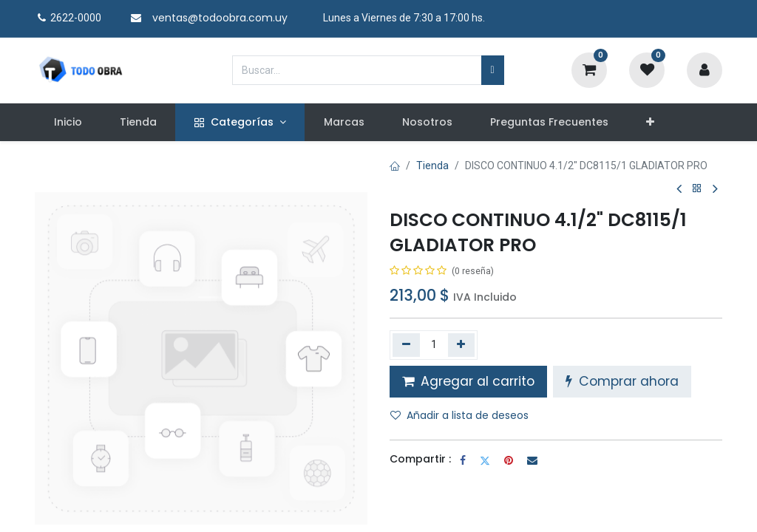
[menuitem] (68, 123)
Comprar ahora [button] (622, 381)
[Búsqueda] (493, 70)
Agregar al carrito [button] (468, 381)
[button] (651, 123)
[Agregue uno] (462, 345)
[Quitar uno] (406, 345)
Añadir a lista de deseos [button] (459, 415)
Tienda (432, 166)
